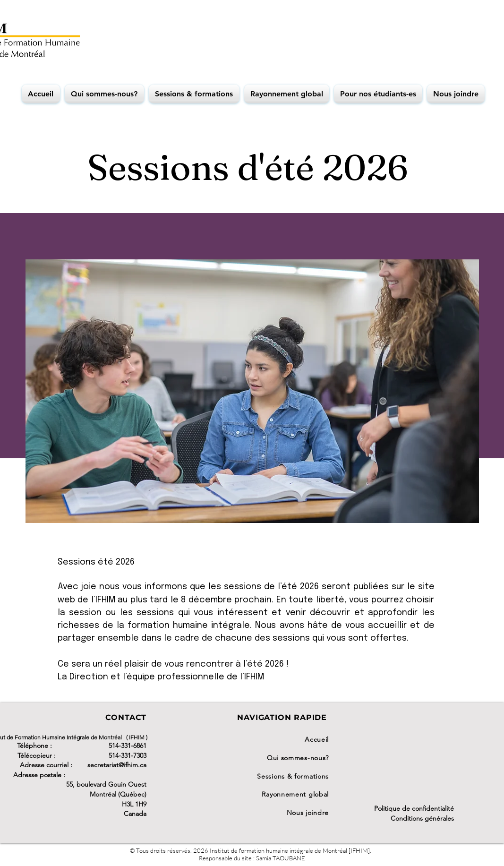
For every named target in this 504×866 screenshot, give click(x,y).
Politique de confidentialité (414, 808)
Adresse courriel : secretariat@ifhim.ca (83, 765)
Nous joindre (308, 813)
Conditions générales (422, 818)
